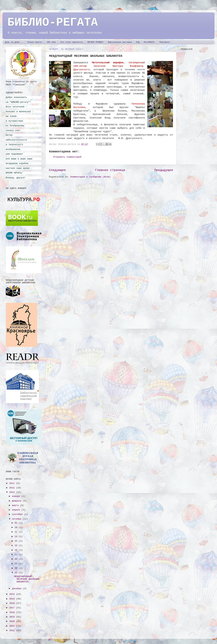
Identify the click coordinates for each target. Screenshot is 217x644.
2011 (13, 483)
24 (17, 559)
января (17, 496)
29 (17, 568)
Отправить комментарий (67, 157)
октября (17, 519)
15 (17, 541)
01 (17, 523)
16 (17, 546)
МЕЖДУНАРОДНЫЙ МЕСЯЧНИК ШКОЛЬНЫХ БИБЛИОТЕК (27, 579)
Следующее (57, 170)
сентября (18, 514)
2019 (13, 617)
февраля (17, 501)
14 (17, 537)
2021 (13, 626)
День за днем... (14, 42)
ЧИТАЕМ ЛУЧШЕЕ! (95, 42)
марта (16, 505)
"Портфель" (164, 42)
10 (17, 527)
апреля (17, 510)
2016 (13, 603)
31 (17, 573)
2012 (13, 488)
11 (17, 532)
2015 (13, 599)
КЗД (138, 42)
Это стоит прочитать (72, 42)
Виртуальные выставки (120, 42)
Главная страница (110, 170)
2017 (13, 608)
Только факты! (35, 42)
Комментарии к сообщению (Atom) (91, 177)
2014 (13, 594)
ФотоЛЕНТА (149, 42)
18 (17, 550)
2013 (13, 492)
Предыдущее (164, 170)
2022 (13, 630)
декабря (17, 589)
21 (17, 555)
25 (17, 564)
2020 (13, 621)
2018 (13, 612)
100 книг (52, 42)
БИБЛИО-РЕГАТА (53, 23)
